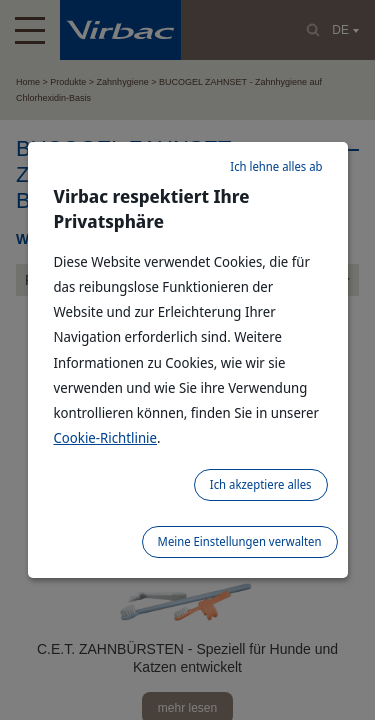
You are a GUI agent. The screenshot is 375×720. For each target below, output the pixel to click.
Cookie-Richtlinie (106, 437)
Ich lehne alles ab (276, 166)
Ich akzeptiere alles (261, 484)
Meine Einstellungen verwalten (240, 541)
